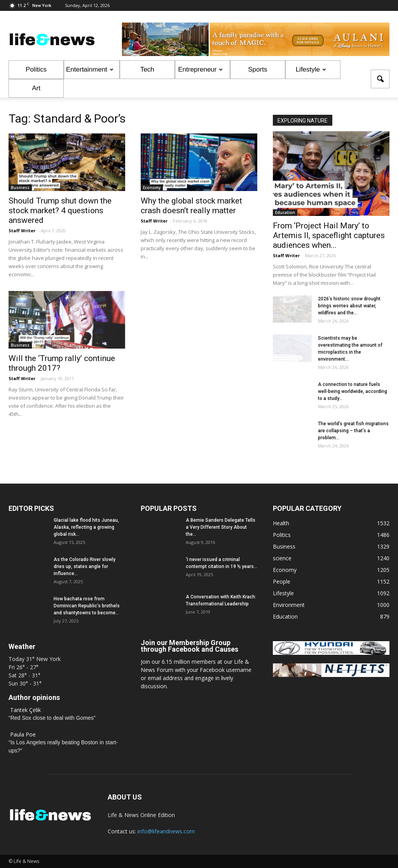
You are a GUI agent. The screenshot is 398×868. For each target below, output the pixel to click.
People (282, 581)
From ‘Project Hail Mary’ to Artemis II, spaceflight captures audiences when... (329, 235)
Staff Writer (22, 231)
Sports (257, 69)
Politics (36, 69)
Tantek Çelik (25, 710)
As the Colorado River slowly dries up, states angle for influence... (85, 566)
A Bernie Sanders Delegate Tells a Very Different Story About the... (221, 527)
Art (36, 88)
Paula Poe (23, 734)
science (282, 558)
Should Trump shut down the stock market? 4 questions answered (60, 210)
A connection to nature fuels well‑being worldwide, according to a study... (353, 391)
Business (20, 188)
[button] (380, 79)
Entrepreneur (200, 69)
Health (281, 523)
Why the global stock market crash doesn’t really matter (191, 206)
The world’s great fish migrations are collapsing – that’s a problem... (353, 431)
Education (285, 212)
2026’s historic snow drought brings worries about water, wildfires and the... (349, 306)
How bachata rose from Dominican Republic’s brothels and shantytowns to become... (87, 606)
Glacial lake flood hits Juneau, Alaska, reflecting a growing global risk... (86, 527)
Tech (147, 69)
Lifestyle (311, 69)
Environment (289, 605)
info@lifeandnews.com (166, 831)
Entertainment (90, 69)
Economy (152, 188)
